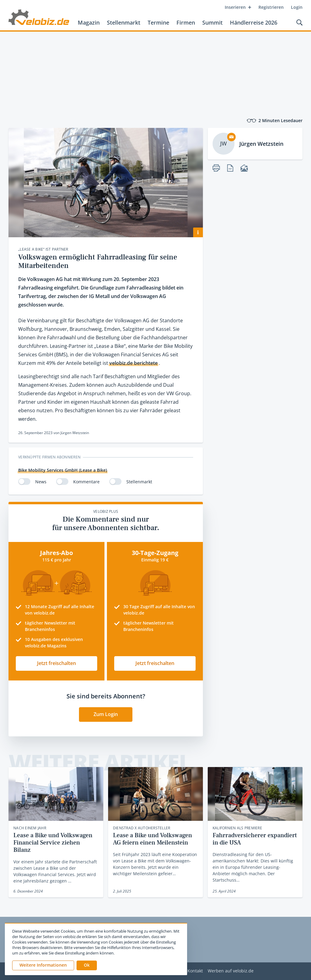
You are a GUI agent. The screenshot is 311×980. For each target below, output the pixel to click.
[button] (87, 965)
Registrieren (271, 7)
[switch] (24, 481)
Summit (212, 22)
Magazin (89, 22)
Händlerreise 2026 (254, 22)
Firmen (186, 22)
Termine (158, 22)
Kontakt (195, 971)
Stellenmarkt (124, 22)
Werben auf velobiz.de (231, 971)
